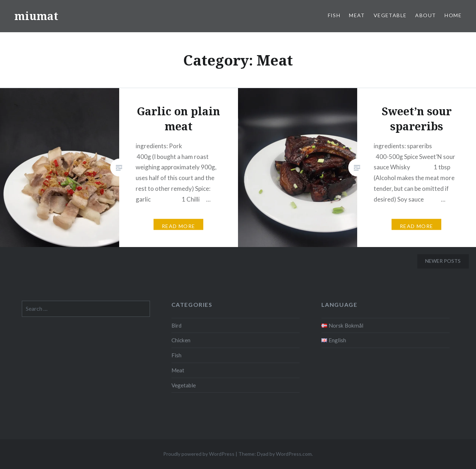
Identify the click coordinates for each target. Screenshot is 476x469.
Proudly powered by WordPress (199, 454)
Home (453, 15)
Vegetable (390, 15)
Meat (357, 15)
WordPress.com (294, 454)
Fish (334, 15)
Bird (176, 325)
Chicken (181, 340)
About (426, 15)
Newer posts (443, 261)
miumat (36, 16)
